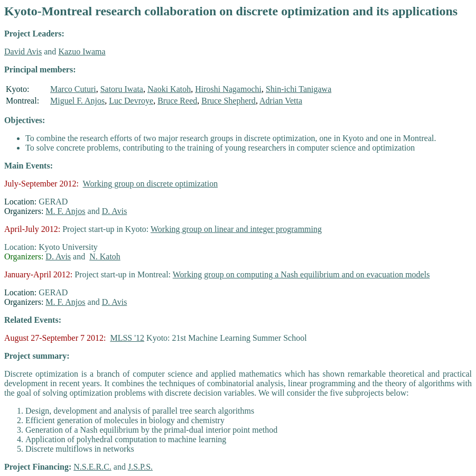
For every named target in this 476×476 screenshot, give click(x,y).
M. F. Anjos (65, 211)
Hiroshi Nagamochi (228, 89)
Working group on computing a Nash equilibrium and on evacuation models (301, 274)
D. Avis (115, 211)
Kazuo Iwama (82, 52)
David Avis (23, 52)
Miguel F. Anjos (77, 101)
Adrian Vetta (281, 101)
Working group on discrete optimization (151, 184)
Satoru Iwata (122, 89)
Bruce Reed (177, 101)
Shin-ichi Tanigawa (298, 89)
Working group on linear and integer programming (236, 229)
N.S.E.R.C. (92, 467)
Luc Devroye (131, 101)
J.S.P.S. (140, 467)
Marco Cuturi (73, 89)
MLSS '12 (127, 338)
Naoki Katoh (169, 89)
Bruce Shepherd (228, 101)
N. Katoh (105, 256)
